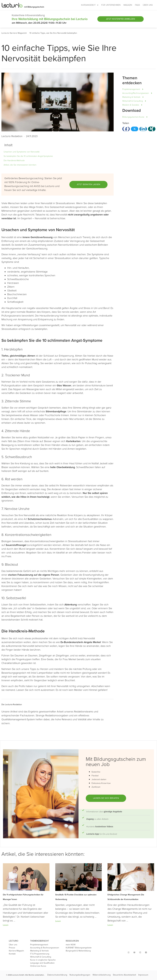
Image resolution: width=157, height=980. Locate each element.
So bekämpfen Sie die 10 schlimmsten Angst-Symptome (28, 156)
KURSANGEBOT (90, 5)
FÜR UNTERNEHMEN (111, 5)
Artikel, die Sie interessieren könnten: (20, 165)
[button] (27, 33)
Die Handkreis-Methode (14, 161)
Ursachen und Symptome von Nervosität (22, 152)
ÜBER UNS (148, 5)
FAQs (137, 5)
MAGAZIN (128, 5)
